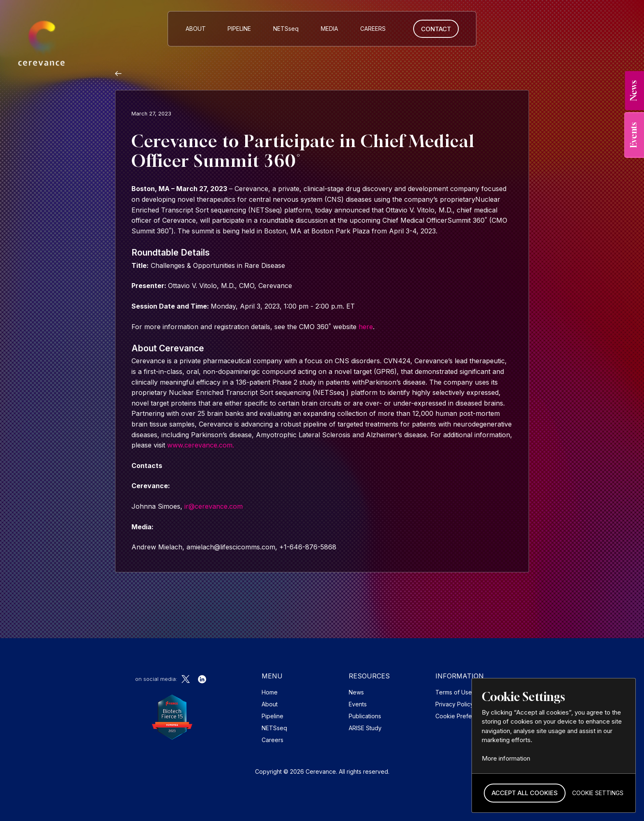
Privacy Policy (454, 704)
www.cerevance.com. (200, 445)
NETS (286, 29)
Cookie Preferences (463, 716)
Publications (365, 716)
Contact (436, 29)
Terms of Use (454, 692)
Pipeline (239, 29)
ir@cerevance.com (214, 506)
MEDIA (329, 29)
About (196, 29)
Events (358, 704)
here (366, 327)
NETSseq (274, 728)
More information (506, 758)
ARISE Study (365, 728)
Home (270, 692)
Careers (273, 740)
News (356, 692)
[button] (525, 793)
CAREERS (373, 29)
